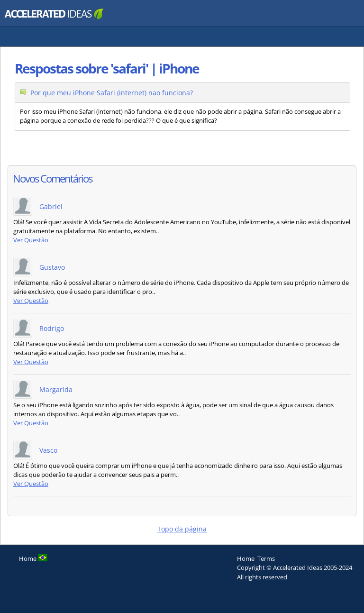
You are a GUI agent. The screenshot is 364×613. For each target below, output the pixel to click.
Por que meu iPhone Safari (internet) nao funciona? (112, 93)
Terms (266, 558)
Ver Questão (31, 240)
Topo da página (182, 529)
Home (246, 558)
